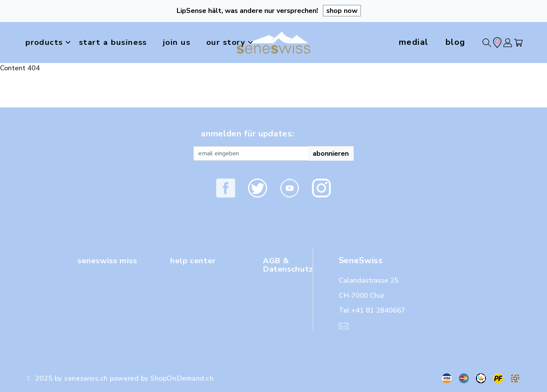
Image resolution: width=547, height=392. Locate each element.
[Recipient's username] (251, 153)
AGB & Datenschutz (289, 265)
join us (184, 42)
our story (241, 43)
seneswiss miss (109, 261)
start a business (116, 42)
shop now (342, 11)
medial (414, 42)
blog (455, 42)
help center (194, 261)
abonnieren (331, 153)
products (50, 43)
